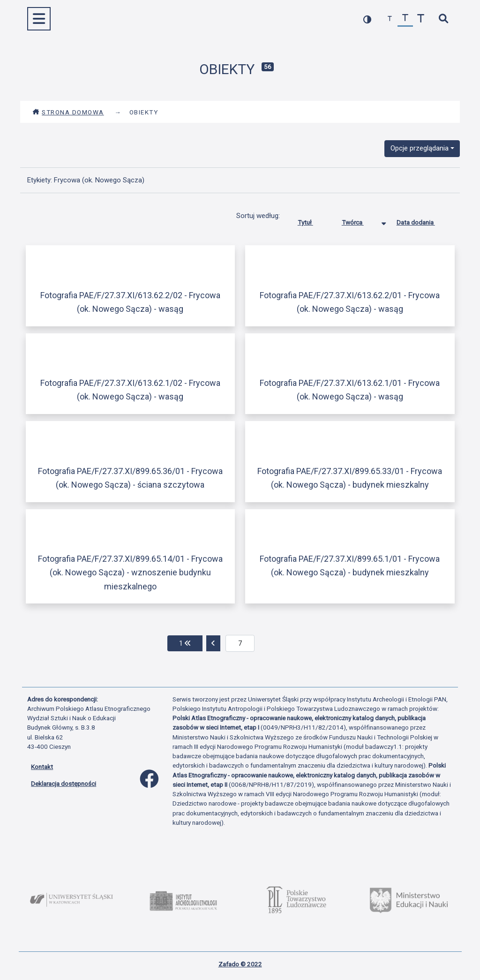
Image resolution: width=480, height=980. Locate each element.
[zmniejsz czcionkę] (390, 19)
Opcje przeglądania (420, 148)
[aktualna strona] (240, 643)
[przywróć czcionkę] (405, 19)
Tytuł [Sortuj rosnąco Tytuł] (312, 220)
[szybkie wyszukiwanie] (443, 19)
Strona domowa (68, 112)
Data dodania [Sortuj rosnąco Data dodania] (423, 220)
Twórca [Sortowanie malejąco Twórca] (360, 220)
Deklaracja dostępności (64, 784)
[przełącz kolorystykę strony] (367, 19)
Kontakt (42, 767)
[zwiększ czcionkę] (421, 19)
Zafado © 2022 (240, 964)
